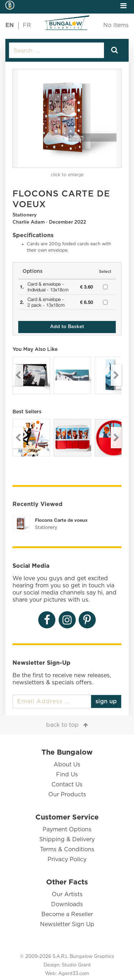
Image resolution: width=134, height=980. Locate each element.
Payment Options (67, 830)
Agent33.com (74, 974)
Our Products (67, 795)
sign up (106, 701)
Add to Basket (67, 327)
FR (27, 25)
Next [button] (116, 375)
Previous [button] (18, 375)
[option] (67, 118)
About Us (67, 765)
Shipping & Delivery (67, 839)
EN (10, 25)
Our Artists (67, 894)
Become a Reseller (67, 914)
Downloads (67, 904)
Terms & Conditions (67, 849)
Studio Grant (76, 965)
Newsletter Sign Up (67, 924)
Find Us (67, 775)
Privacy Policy (67, 859)
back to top (62, 725)
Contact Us (67, 785)
